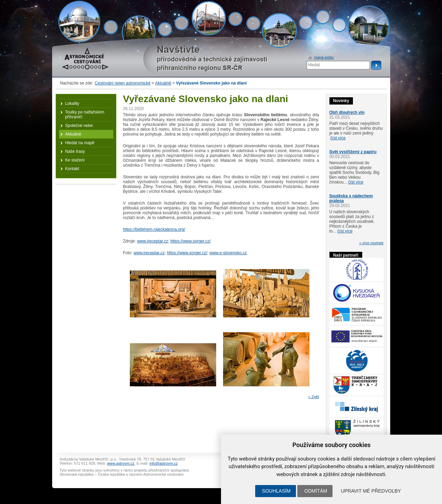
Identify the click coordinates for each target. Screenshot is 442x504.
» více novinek (371, 243)
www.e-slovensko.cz (228, 253)
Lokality (72, 103)
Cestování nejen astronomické (123, 83)
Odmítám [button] (316, 491)
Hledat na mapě (80, 143)
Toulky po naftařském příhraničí (85, 115)
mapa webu (324, 57)
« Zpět (314, 397)
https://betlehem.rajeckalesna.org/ (154, 229)
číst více (338, 138)
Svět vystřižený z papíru (353, 152)
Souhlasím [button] (276, 491)
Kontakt (72, 169)
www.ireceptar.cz (153, 241)
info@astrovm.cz (164, 463)
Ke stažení (75, 160)
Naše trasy (75, 151)
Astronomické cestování (85, 59)
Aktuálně (163, 83)
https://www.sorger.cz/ (190, 241)
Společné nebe (79, 126)
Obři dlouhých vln (347, 112)
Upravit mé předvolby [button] (371, 491)
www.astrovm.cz (121, 463)
